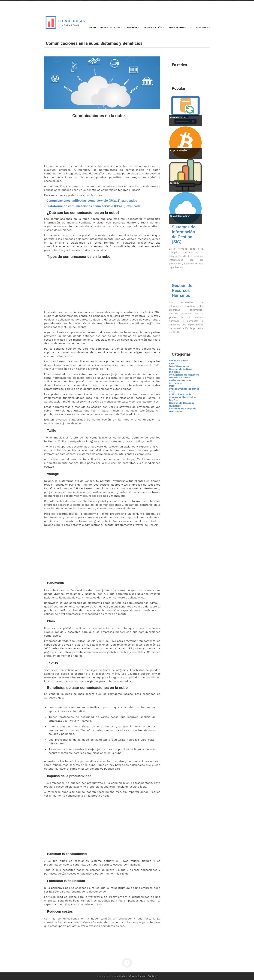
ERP (171, 363)
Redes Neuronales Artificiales (180, 382)
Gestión (134, 28)
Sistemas (203, 28)
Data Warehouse (179, 366)
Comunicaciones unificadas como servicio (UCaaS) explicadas (92, 201)
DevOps (174, 400)
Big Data (175, 183)
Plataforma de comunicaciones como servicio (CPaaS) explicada (93, 206)
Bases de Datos (112, 28)
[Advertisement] (102, 141)
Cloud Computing (180, 216)
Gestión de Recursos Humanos (182, 291)
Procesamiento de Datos (184, 389)
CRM (172, 392)
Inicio (92, 28)
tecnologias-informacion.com (130, 976)
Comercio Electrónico (182, 397)
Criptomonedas (179, 150)
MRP (172, 386)
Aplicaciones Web (180, 394)
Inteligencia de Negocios (184, 375)
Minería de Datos (179, 377)
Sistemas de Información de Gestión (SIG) (184, 234)
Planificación (155, 28)
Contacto (153, 976)
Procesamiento (181, 28)
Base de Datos (178, 118)
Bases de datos (178, 361)
